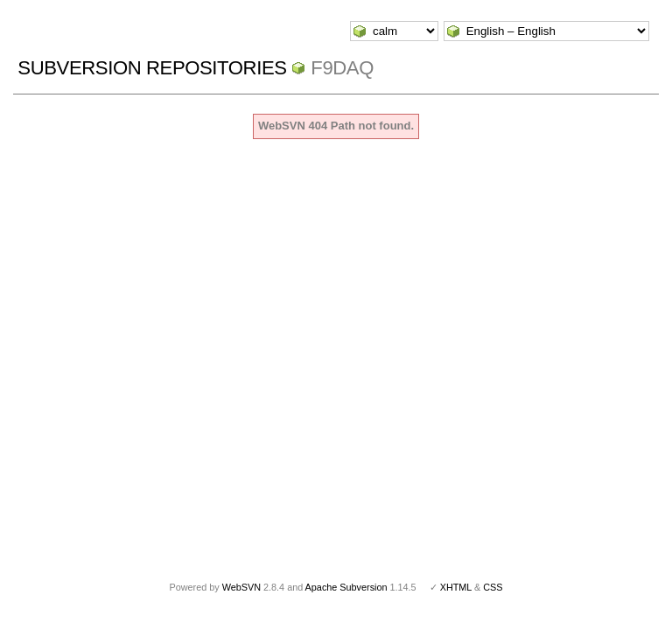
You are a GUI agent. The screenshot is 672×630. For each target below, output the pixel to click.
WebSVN (241, 587)
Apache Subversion (346, 587)
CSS (493, 587)
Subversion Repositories (152, 68)
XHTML (456, 587)
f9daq (342, 68)
